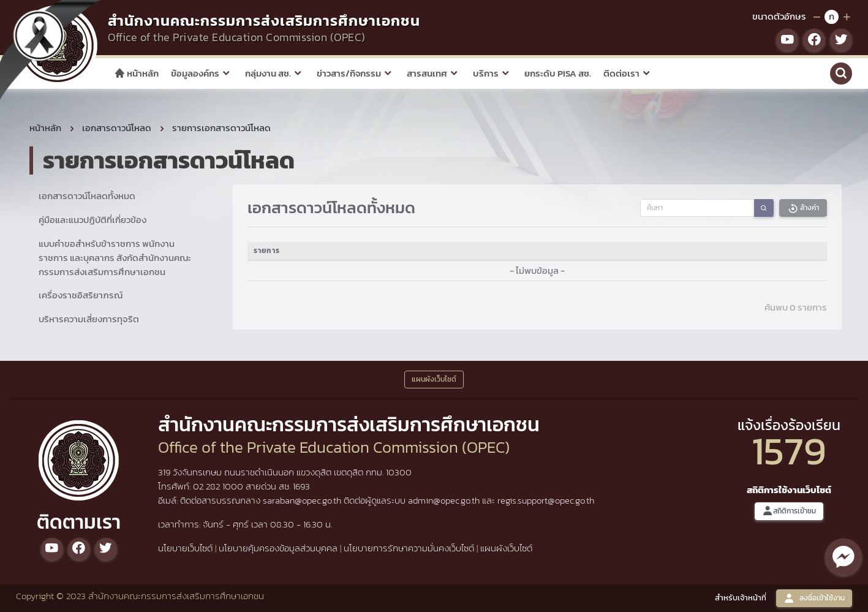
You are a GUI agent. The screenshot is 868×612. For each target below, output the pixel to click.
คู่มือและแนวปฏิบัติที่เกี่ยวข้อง (92, 220)
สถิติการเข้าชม (789, 511)
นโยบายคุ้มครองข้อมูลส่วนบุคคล (278, 548)
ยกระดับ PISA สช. (558, 73)
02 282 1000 (219, 486)
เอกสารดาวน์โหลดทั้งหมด (87, 196)
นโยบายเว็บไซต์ (185, 548)
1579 (789, 451)
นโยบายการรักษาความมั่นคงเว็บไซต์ (409, 548)
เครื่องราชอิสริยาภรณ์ (81, 295)
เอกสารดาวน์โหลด (117, 128)
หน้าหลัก (136, 73)
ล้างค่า (803, 208)
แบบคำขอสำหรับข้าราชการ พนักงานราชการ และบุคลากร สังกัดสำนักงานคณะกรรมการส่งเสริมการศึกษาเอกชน (115, 258)
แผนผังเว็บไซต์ (506, 548)
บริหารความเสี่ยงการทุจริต (89, 319)
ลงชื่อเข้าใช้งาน (814, 598)
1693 (301, 486)
